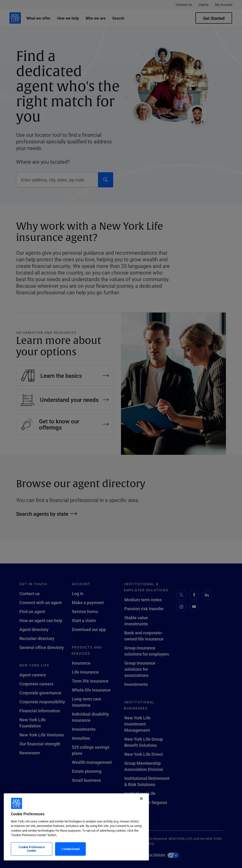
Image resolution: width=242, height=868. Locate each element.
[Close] (141, 799)
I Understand (70, 849)
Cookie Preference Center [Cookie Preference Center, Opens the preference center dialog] (32, 849)
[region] (76, 827)
